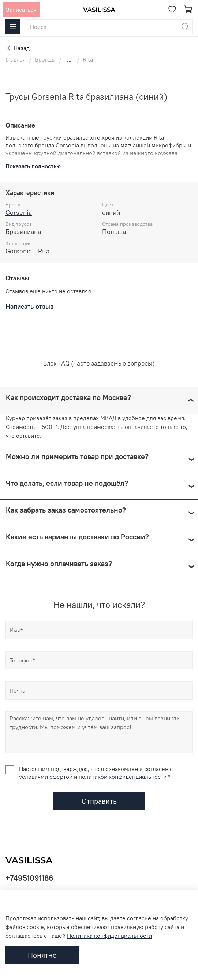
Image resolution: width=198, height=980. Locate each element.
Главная (16, 59)
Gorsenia (19, 212)
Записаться (21, 10)
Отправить (99, 801)
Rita (88, 59)
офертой (61, 777)
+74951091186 (29, 878)
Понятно (42, 955)
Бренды (45, 59)
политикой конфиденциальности (123, 777)
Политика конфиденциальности (109, 936)
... (69, 59)
